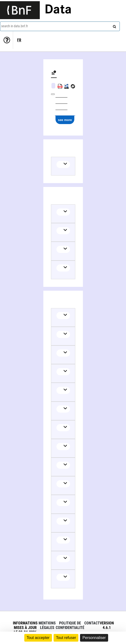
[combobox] (60, 26)
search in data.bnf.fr (15, 26)
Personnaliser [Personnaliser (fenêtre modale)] (94, 638)
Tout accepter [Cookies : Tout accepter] (38, 638)
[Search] (114, 26)
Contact (92, 623)
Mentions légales (47, 625)
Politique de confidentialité (70, 625)
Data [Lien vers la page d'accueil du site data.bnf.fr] (58, 10)
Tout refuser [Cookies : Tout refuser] (66, 638)
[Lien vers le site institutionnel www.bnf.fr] (20, 10)
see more (65, 120)
